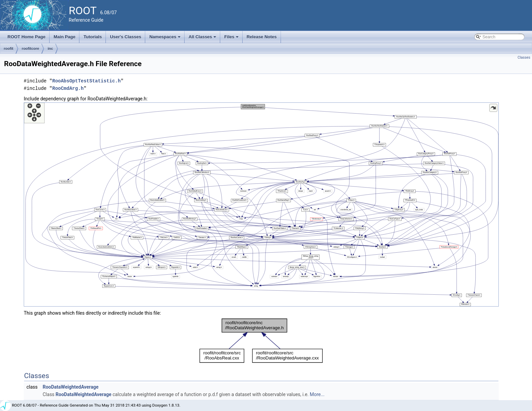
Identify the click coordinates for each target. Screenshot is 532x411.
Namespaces (165, 39)
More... (317, 394)
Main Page (64, 37)
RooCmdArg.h (68, 88)
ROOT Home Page (26, 37)
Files (232, 39)
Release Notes (262, 37)
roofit (8, 48)
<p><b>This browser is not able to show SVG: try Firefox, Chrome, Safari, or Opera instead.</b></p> (261, 204)
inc (50, 48)
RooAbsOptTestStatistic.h (87, 81)
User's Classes (126, 37)
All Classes (203, 39)
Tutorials (93, 37)
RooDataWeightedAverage (71, 387)
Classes (524, 57)
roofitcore (30, 48)
